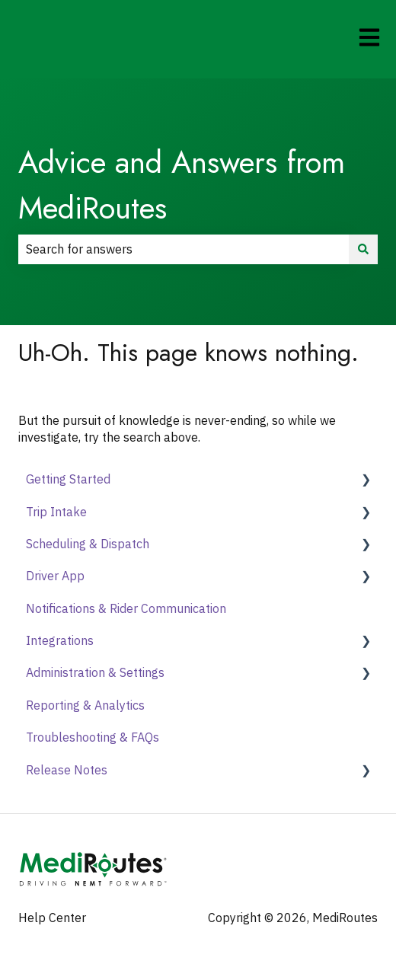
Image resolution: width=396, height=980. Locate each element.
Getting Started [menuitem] (68, 479)
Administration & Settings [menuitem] (95, 672)
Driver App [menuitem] (55, 576)
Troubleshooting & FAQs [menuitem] (93, 737)
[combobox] (184, 249)
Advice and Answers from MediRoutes (182, 185)
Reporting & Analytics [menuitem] (85, 705)
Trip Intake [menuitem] (56, 512)
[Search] (363, 249)
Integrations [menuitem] (60, 640)
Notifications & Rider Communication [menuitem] (126, 608)
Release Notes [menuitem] (67, 770)
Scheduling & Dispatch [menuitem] (88, 544)
